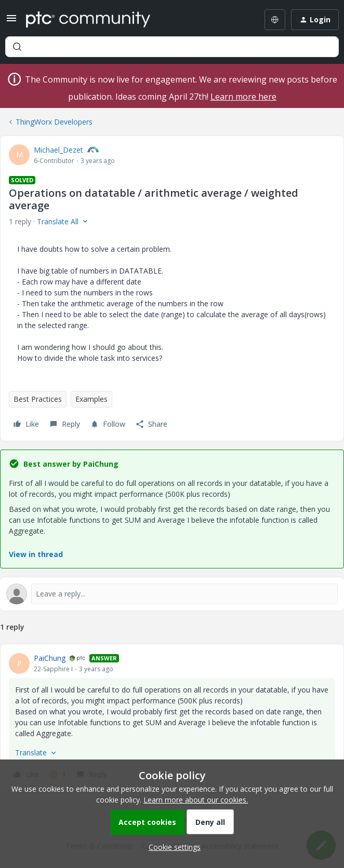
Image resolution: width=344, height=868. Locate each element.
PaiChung (50, 658)
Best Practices (38, 399)
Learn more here (243, 97)
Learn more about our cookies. (196, 800)
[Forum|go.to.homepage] (88, 20)
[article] (172, 718)
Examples (91, 399)
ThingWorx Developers (54, 122)
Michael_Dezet (58, 150)
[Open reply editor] (172, 594)
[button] (11, 22)
